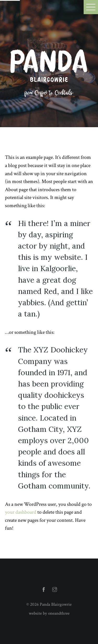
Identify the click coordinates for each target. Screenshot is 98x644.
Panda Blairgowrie (56, 604)
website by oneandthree (49, 613)
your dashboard (21, 512)
